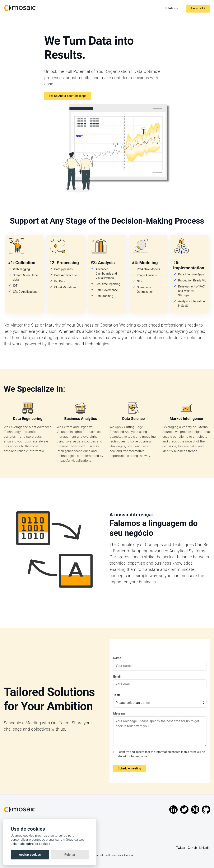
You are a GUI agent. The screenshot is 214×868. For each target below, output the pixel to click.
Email (117, 677)
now (131, 855)
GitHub (192, 848)
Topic (117, 695)
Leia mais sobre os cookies (30, 844)
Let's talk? (198, 8)
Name (117, 658)
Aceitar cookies (30, 855)
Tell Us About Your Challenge (68, 96)
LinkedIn (205, 848)
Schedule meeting (129, 768)
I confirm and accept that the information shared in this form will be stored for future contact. (161, 754)
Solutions (171, 8)
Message (119, 713)
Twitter (181, 848)
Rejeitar (70, 855)
